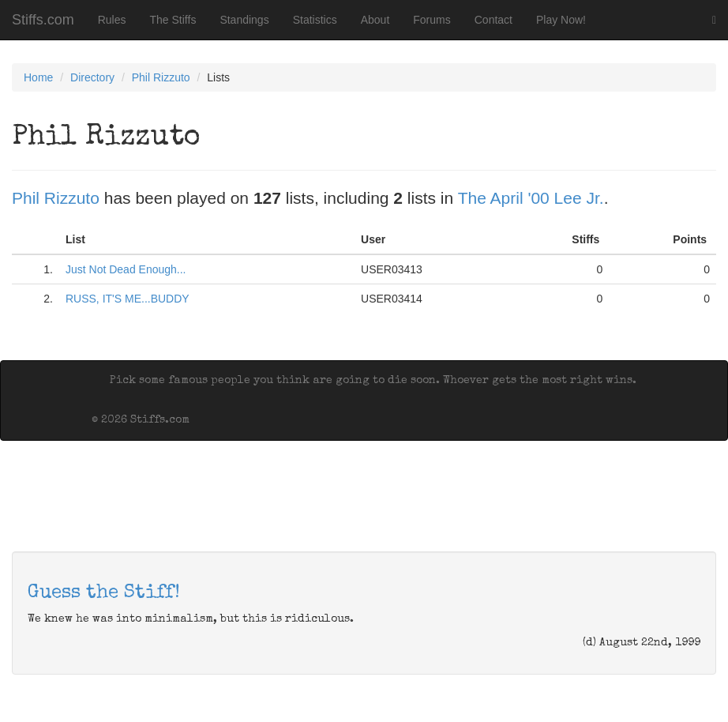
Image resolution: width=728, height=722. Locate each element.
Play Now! (561, 20)
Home (38, 77)
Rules (112, 20)
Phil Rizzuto (161, 77)
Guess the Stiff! (104, 593)
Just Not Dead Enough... (126, 269)
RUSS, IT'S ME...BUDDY (128, 299)
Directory (92, 77)
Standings (244, 20)
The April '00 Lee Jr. (531, 198)
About (375, 20)
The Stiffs (173, 20)
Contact (493, 20)
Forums (432, 20)
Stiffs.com (43, 20)
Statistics (315, 20)
